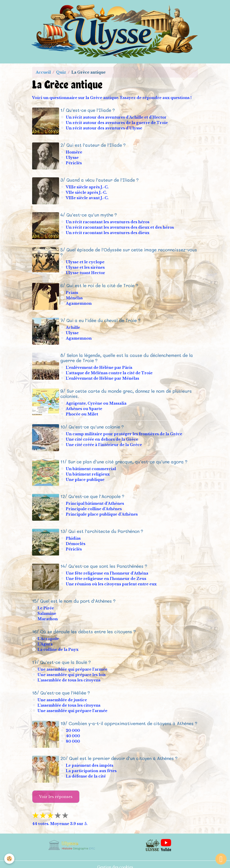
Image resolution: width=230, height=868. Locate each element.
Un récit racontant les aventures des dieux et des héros (120, 226)
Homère (74, 152)
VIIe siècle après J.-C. (87, 192)
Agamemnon (79, 302)
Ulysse (73, 157)
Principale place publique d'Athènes (102, 511)
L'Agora (45, 640)
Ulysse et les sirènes (86, 266)
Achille (73, 325)
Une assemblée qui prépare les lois (72, 670)
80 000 (73, 737)
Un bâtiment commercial (91, 466)
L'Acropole (48, 634)
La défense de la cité (86, 771)
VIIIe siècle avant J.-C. (88, 197)
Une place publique (86, 477)
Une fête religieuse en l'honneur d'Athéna (107, 569)
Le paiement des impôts (90, 760)
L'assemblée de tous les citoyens (69, 676)
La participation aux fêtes (92, 766)
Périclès (74, 162)
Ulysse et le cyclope (86, 260)
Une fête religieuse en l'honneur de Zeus (106, 575)
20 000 (73, 726)
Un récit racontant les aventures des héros (108, 221)
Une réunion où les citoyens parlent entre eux (112, 580)
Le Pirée (46, 604)
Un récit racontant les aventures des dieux (108, 231)
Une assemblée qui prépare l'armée (72, 665)
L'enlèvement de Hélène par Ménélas (103, 376)
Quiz (61, 72)
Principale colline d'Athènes (94, 506)
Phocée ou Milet (82, 412)
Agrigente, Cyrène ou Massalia (97, 401)
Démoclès (76, 540)
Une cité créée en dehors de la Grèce (102, 437)
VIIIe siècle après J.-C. (88, 186)
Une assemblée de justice (62, 695)
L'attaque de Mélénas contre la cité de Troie (110, 370)
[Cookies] (10, 859)
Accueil (43, 72)
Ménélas (75, 296)
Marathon (48, 614)
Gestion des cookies (115, 862)
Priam (72, 291)
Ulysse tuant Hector (86, 271)
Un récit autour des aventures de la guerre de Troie (117, 123)
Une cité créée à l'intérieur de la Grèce (104, 442)
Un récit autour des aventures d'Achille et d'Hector (117, 117)
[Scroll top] (221, 859)
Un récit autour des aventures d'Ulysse (104, 128)
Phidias (74, 535)
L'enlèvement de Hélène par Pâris (100, 365)
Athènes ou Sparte (84, 406)
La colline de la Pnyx (58, 645)
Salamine (47, 609)
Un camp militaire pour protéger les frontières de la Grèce (124, 431)
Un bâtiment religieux (88, 471)
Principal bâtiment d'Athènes (95, 500)
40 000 (73, 731)
